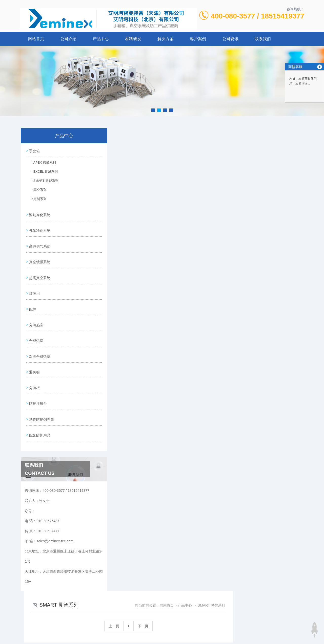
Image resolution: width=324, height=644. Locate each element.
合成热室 (36, 328)
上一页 (185, 164)
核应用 (34, 285)
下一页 (214, 164)
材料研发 (133, 39)
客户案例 (198, 39)
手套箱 (34, 150)
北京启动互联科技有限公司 (169, 624)
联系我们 (263, 39)
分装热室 (36, 314)
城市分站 (24, 638)
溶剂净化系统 (39, 213)
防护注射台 (38, 386)
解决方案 (166, 39)
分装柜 (34, 371)
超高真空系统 (39, 271)
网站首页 (36, 39)
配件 (32, 299)
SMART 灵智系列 (43, 182)
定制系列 (37, 200)
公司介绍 (68, 39)
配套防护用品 (39, 415)
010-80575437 (127, 600)
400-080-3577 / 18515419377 (258, 16)
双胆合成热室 (39, 343)
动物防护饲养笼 (41, 400)
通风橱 (34, 357)
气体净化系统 (39, 227)
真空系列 (37, 191)
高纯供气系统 (39, 242)
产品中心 (101, 39)
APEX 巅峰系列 (42, 164)
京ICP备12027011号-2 (199, 608)
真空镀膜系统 (39, 256)
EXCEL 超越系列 (43, 173)
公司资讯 (230, 39)
